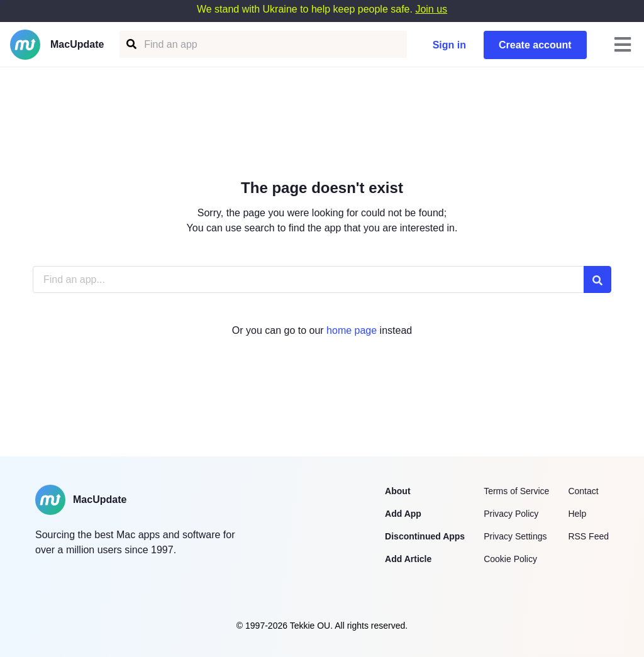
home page (352, 330)
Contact (583, 491)
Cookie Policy (510, 559)
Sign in (449, 45)
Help (577, 514)
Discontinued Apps (425, 536)
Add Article (408, 559)
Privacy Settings (515, 536)
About (397, 491)
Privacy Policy (511, 514)
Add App (403, 514)
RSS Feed (588, 536)
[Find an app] (130, 44)
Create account (535, 45)
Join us (431, 9)
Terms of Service (516, 491)
